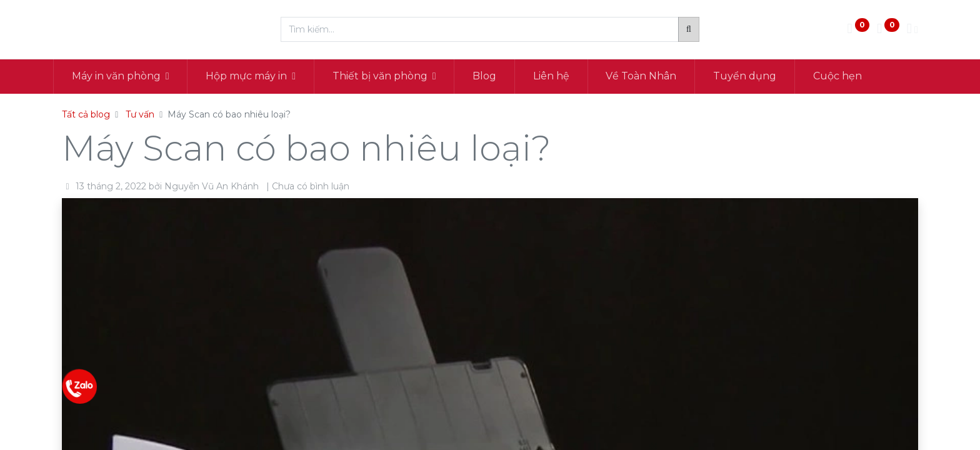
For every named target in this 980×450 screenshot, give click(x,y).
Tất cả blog (86, 114)
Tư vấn (140, 114)
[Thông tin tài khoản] (912, 30)
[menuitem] (494, 76)
